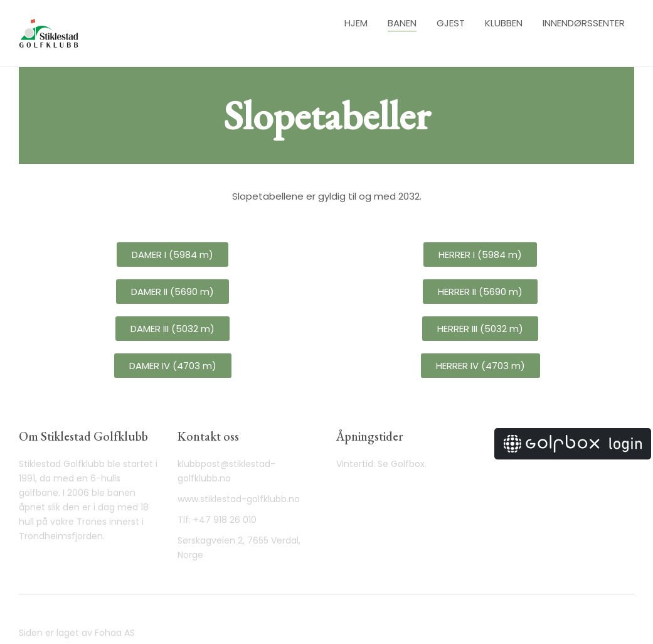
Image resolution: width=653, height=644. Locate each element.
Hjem (356, 23)
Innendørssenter (584, 23)
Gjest (451, 23)
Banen (402, 23)
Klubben (504, 23)
